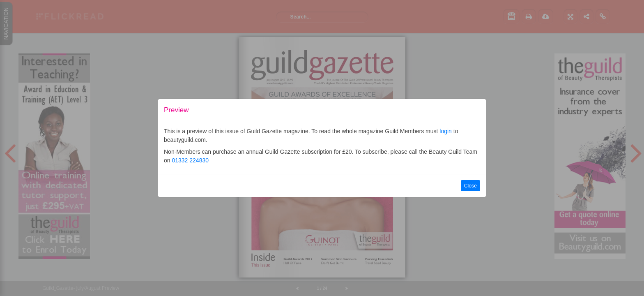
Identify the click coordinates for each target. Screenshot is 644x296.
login (446, 131)
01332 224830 (190, 160)
